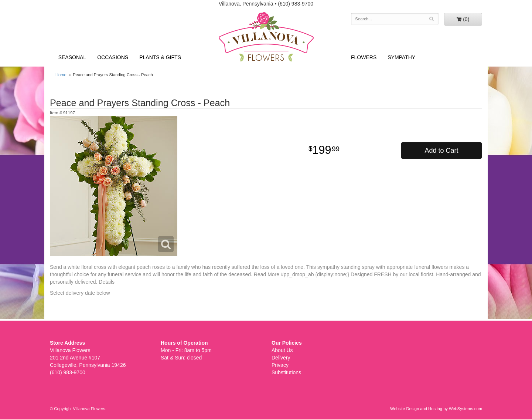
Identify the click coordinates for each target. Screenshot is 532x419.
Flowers (364, 57)
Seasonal (72, 57)
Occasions (113, 57)
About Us (282, 350)
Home (61, 75)
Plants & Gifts (160, 57)
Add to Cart (441, 151)
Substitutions (286, 372)
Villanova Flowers (266, 38)
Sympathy (401, 57)
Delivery (281, 358)
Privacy (280, 365)
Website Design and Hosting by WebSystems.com (436, 409)
